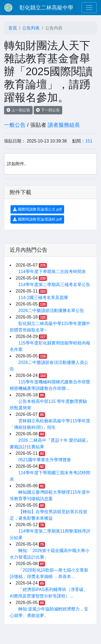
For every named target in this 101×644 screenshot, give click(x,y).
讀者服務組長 (64, 125)
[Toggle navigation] (89, 8)
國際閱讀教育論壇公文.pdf (37, 209)
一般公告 (15, 125)
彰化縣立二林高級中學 (46, 8)
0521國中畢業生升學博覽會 (45, 460)
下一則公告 (48, 110)
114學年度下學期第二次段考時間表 (52, 272)
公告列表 (31, 28)
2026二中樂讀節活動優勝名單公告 (51, 311)
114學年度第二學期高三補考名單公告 (54, 285)
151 (89, 141)
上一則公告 (18, 110)
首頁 (13, 28)
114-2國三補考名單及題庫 (43, 298)
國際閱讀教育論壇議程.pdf (37, 219)
